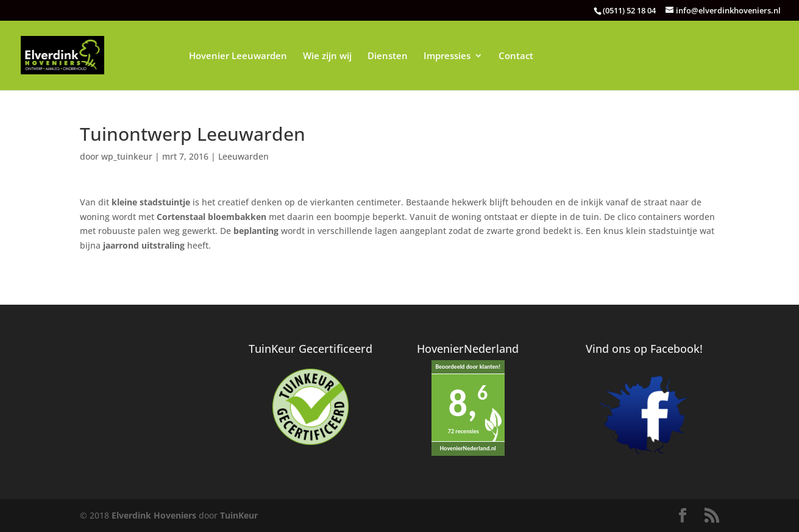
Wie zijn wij (327, 56)
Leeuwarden (243, 156)
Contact (516, 56)
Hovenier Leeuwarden (238, 56)
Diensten (388, 56)
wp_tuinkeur (127, 156)
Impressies (447, 56)
